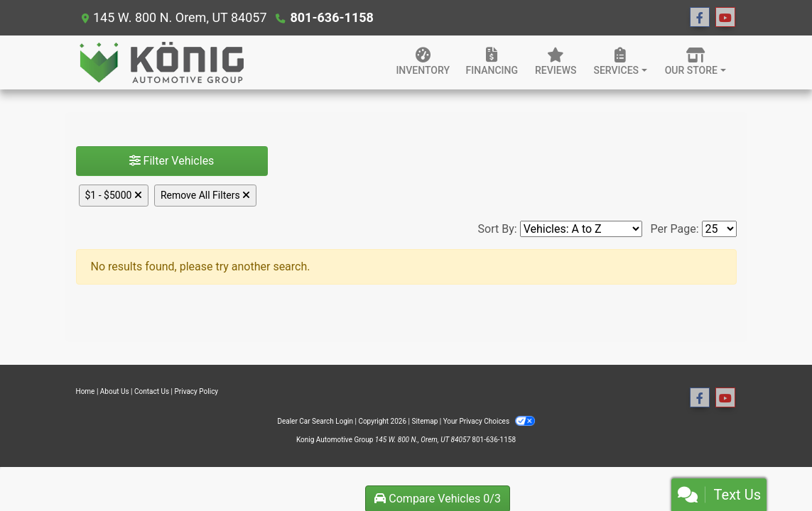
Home (86, 391)
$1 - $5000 (114, 195)
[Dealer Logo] (161, 62)
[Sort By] (581, 229)
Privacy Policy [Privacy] (197, 391)
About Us (115, 391)
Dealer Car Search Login (315, 421)
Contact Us (152, 391)
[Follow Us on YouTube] (725, 18)
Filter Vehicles (172, 161)
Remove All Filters (205, 195)
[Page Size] (719, 229)
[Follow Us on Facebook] (700, 18)
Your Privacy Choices (489, 421)
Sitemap (424, 421)
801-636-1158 (331, 17)
